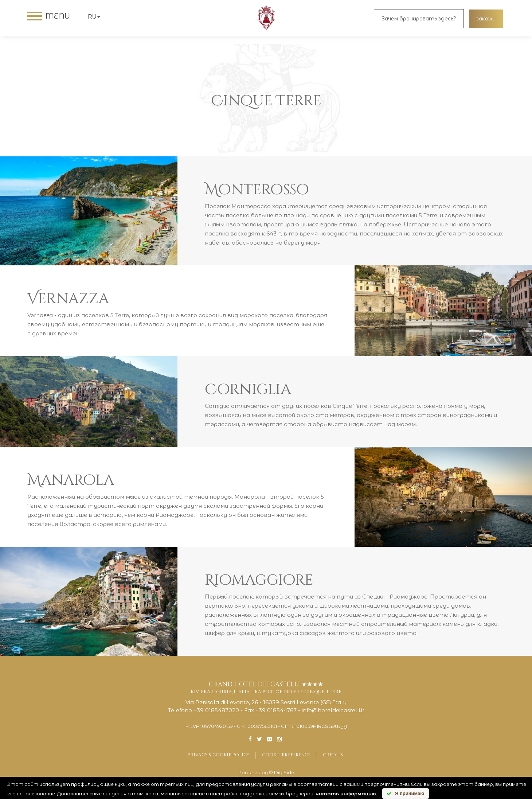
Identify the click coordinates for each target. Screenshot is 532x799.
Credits (333, 755)
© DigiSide (281, 773)
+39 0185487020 (216, 710)
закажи (486, 19)
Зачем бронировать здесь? (419, 19)
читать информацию (346, 794)
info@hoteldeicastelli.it (333, 710)
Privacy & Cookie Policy (218, 755)
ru (94, 17)
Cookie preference (286, 755)
